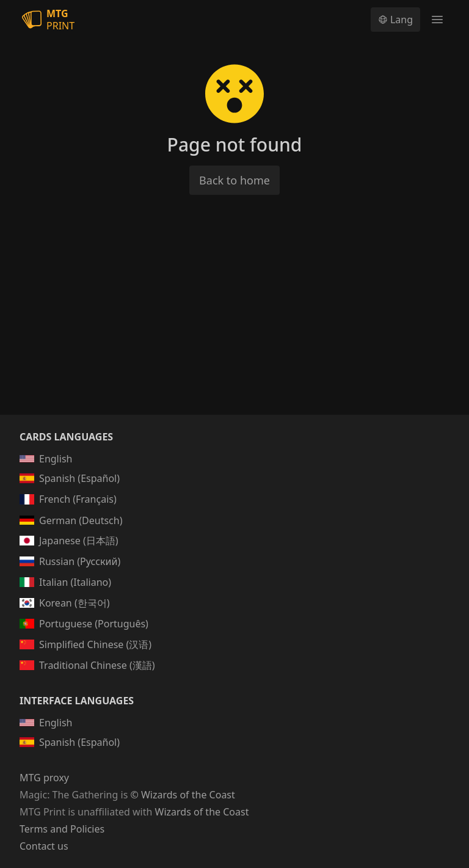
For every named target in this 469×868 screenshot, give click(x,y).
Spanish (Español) (70, 478)
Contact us (44, 846)
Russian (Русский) (70, 561)
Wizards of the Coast (202, 812)
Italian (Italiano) (65, 582)
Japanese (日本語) (69, 541)
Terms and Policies (62, 829)
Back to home (234, 180)
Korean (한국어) (65, 603)
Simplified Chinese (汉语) (85, 644)
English (46, 459)
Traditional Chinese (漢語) (87, 665)
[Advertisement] (234, 319)
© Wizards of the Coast (182, 795)
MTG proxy (44, 778)
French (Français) (68, 499)
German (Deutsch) (71, 520)
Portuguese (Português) (84, 624)
